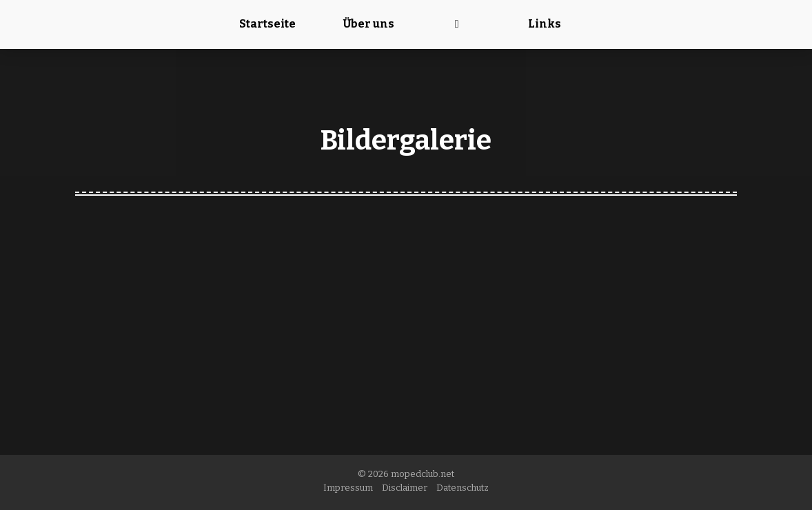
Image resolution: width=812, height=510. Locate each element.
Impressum (348, 488)
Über (369, 24)
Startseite (267, 24)
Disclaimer (405, 488)
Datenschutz (463, 488)
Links (545, 24)
